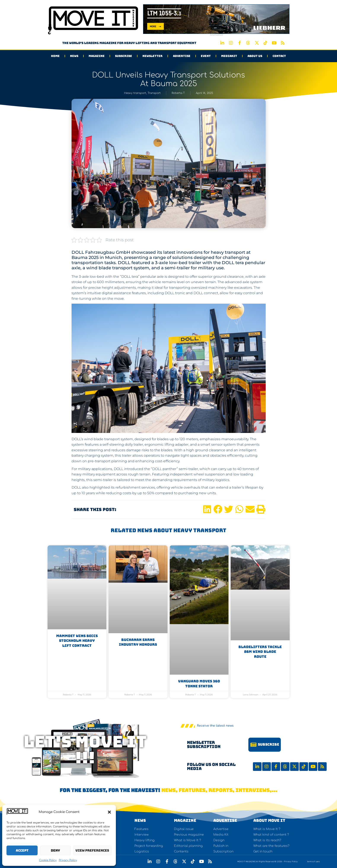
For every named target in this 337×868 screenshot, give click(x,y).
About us (255, 56)
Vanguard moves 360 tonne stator (199, 684)
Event (206, 56)
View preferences (92, 851)
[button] (109, 812)
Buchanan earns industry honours (138, 642)
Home (55, 56)
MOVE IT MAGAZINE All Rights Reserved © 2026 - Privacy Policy (268, 862)
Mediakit (229, 56)
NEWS (140, 820)
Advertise (182, 56)
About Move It (269, 820)
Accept (22, 851)
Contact (279, 56)
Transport (154, 93)
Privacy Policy (68, 860)
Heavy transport (135, 93)
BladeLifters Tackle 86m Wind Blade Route (260, 652)
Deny (55, 851)
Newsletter (153, 56)
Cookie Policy (48, 860)
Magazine (97, 56)
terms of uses (313, 862)
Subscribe (124, 56)
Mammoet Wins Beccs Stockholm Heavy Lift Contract (77, 641)
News (74, 56)
